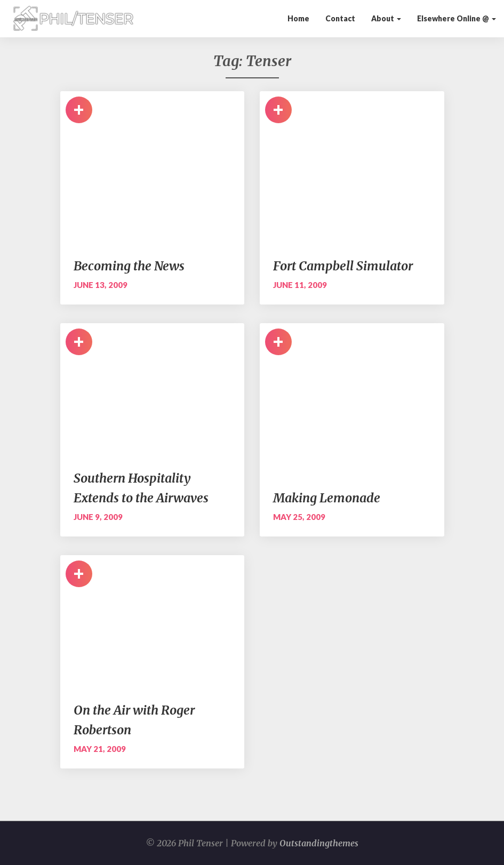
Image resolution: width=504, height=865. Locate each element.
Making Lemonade (327, 498)
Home (298, 18)
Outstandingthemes (319, 843)
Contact (340, 18)
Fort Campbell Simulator (343, 266)
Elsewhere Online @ (457, 18)
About (386, 18)
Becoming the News (129, 266)
